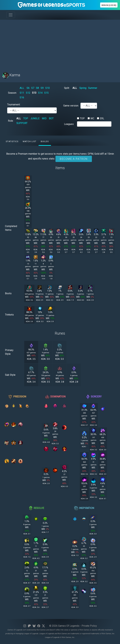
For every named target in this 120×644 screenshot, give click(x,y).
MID (44, 118)
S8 (37, 88)
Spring (83, 88)
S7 (33, 88)
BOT (51, 118)
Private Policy (89, 626)
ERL (102, 118)
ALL (22, 88)
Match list (30, 141)
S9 (42, 88)
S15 (46, 93)
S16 (22, 97)
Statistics (12, 141)
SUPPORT (22, 123)
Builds (45, 141)
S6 (28, 88)
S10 (47, 88)
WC (92, 118)
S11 (22, 93)
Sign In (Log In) (109, 5)
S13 (34, 93)
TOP (26, 118)
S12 (28, 93)
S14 (40, 93)
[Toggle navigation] (11, 15)
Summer (93, 88)
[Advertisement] (60, 44)
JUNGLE (35, 118)
